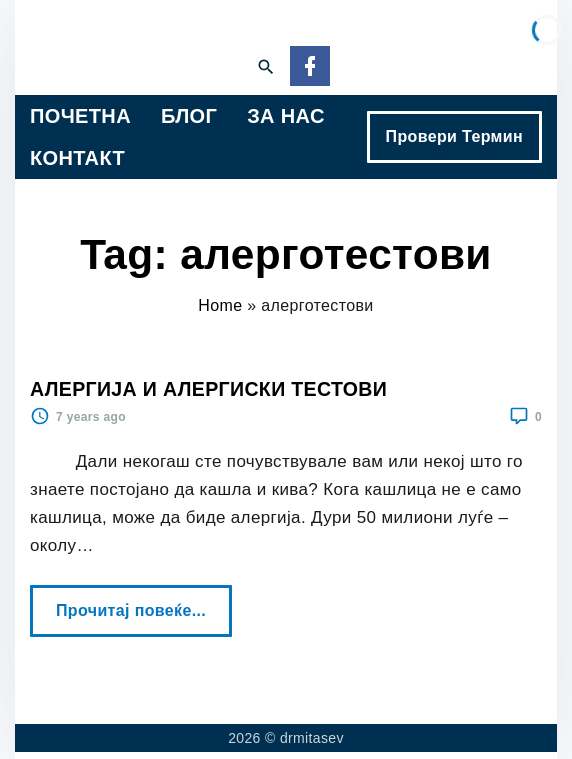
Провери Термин (454, 136)
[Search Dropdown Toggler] (265, 68)
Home (220, 305)
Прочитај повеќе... (137, 602)
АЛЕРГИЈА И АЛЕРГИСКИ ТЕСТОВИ (208, 389)
